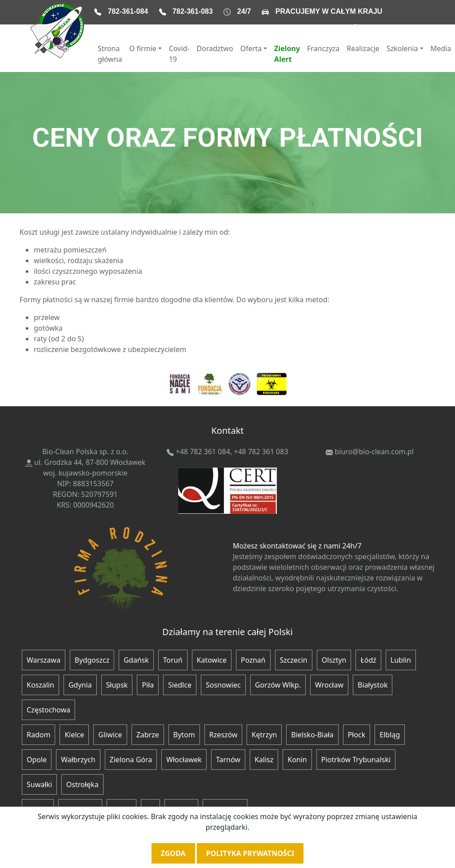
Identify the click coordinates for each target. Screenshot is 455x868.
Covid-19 (179, 54)
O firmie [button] (143, 48)
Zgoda (173, 853)
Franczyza (323, 48)
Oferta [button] (251, 48)
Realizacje (363, 48)
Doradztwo (215, 48)
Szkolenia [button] (402, 48)
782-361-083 (193, 11)
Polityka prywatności (250, 853)
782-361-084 (128, 11)
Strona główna (110, 54)
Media (441, 48)
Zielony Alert (287, 54)
